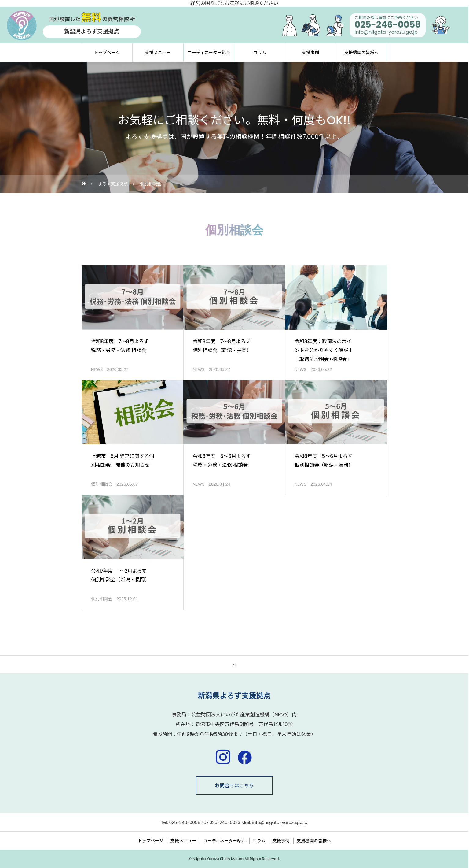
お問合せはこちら (234, 786)
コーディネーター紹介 (209, 53)
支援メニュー (158, 53)
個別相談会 (102, 484)
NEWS (97, 369)
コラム (260, 53)
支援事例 (310, 53)
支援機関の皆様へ (361, 53)
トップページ (107, 53)
